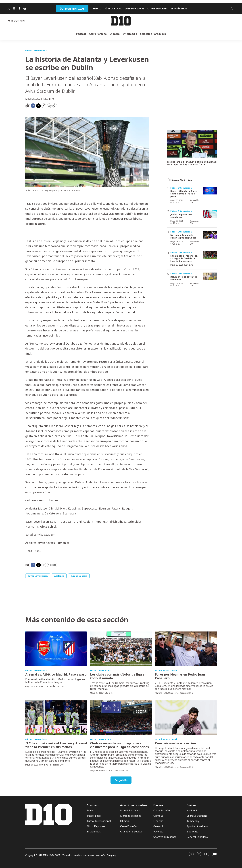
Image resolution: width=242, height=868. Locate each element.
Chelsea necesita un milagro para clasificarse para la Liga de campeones (119, 745)
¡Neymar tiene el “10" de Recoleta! (184, 278)
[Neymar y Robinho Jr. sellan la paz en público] (210, 235)
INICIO (97, 9)
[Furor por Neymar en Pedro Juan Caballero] (186, 649)
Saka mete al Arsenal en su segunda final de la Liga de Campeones (184, 258)
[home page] (121, 21)
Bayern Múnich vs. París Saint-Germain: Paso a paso (184, 194)
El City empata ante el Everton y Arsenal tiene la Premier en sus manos (56, 745)
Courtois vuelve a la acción (175, 743)
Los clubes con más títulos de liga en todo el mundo (118, 676)
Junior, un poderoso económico (181, 216)
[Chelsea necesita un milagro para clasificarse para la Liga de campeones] (121, 718)
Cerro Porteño (98, 34)
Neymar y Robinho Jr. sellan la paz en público (183, 236)
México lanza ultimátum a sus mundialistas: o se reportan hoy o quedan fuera (192, 163)
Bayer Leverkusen (38, 576)
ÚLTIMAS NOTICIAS (72, 9)
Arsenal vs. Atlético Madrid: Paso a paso (56, 674)
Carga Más (121, 780)
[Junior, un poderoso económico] (210, 214)
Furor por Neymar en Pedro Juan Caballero (180, 676)
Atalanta (59, 576)
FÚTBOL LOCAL (113, 9)
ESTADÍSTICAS (179, 9)
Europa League (79, 576)
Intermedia (130, 34)
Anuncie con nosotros (134, 805)
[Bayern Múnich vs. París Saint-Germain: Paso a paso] (210, 191)
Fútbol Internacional (36, 51)
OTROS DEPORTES (158, 9)
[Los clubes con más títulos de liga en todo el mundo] (121, 649)
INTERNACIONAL (135, 9)
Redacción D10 (194, 201)
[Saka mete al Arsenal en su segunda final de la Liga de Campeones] (210, 255)
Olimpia (115, 34)
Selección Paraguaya (153, 34)
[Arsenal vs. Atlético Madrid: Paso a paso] (56, 649)
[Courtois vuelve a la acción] (186, 718)
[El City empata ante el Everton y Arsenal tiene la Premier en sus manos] (56, 718)
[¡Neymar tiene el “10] (210, 276)
